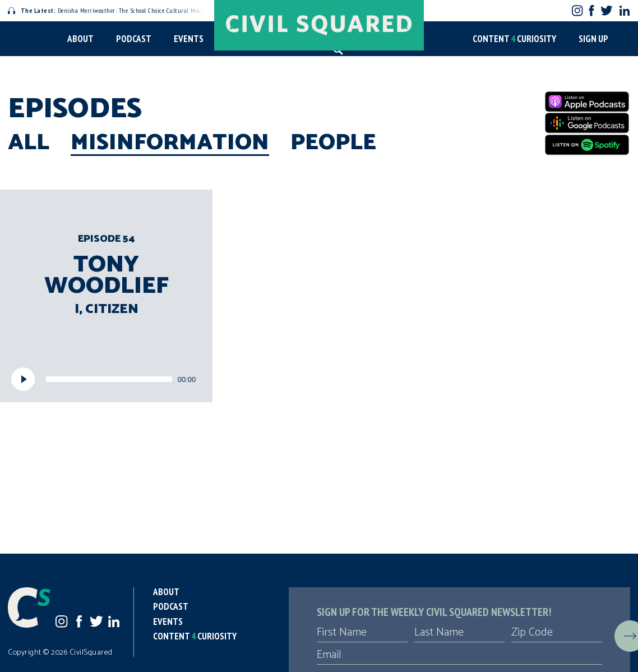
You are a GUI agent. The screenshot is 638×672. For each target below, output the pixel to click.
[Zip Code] (557, 633)
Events (189, 39)
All (29, 143)
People (333, 143)
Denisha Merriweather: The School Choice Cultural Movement (113, 10)
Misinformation (170, 143)
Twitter (606, 10)
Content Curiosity (514, 39)
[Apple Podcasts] (587, 102)
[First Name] (362, 633)
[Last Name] (460, 633)
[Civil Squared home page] (319, 25)
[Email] (459, 655)
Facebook (592, 10)
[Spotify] (587, 145)
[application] (106, 379)
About (80, 39)
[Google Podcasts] (587, 123)
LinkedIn (625, 11)
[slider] (109, 379)
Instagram (577, 10)
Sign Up (593, 39)
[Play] (23, 379)
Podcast (134, 39)
